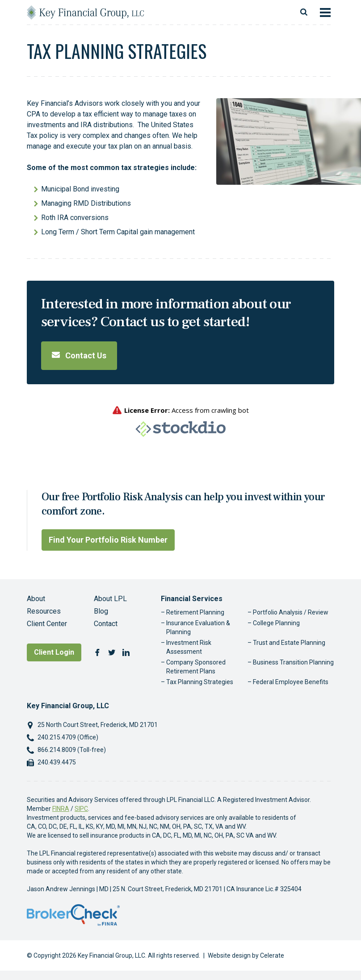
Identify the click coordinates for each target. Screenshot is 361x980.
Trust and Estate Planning (289, 643)
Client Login (54, 652)
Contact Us (79, 355)
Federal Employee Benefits (291, 682)
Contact (106, 624)
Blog (101, 611)
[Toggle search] (304, 12)
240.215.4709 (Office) (68, 737)
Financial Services (192, 599)
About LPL (110, 599)
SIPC (81, 809)
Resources (44, 611)
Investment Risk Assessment (189, 647)
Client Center (47, 624)
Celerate (272, 955)
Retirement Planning (195, 612)
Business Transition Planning (293, 662)
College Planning (276, 623)
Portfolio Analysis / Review (291, 612)
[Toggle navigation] (325, 12)
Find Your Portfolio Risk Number (108, 540)
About (36, 599)
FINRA (61, 809)
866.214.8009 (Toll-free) (72, 750)
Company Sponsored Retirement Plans (196, 667)
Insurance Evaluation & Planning (198, 627)
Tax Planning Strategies (200, 682)
